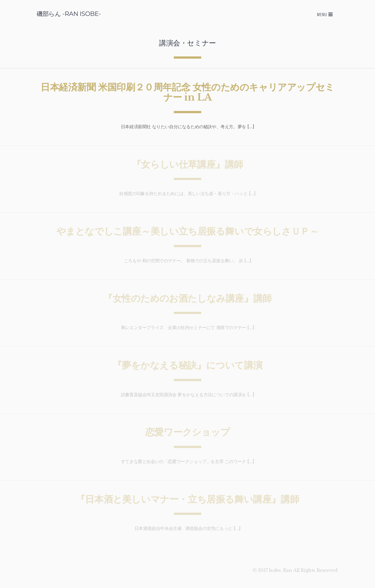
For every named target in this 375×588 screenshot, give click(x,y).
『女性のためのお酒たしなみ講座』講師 (187, 298)
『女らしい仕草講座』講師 (187, 164)
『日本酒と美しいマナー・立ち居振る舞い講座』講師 (187, 499)
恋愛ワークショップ (187, 432)
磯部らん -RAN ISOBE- (69, 14)
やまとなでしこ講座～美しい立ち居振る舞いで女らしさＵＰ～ (188, 231)
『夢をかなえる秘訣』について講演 (188, 365)
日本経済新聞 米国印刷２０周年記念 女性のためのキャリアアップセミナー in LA (187, 92)
